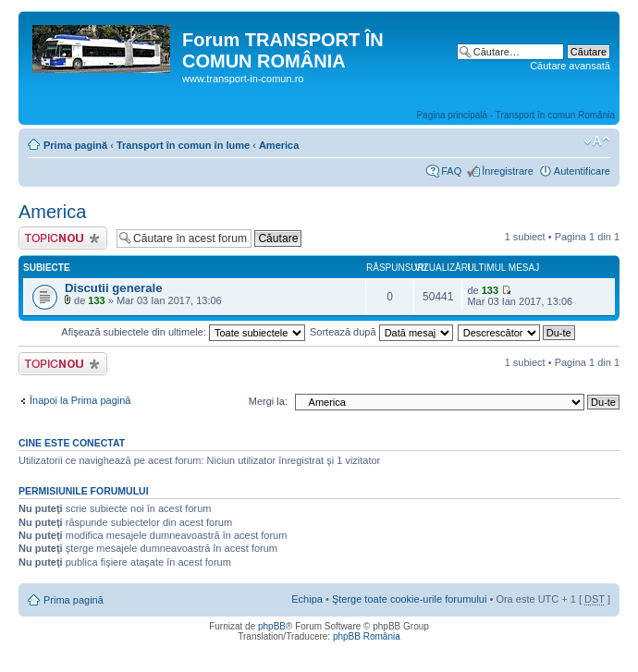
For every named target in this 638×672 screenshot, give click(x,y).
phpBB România (367, 636)
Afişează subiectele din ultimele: (183, 332)
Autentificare (582, 171)
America (279, 145)
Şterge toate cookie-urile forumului (410, 599)
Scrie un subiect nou (63, 238)
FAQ (451, 171)
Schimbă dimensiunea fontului (597, 141)
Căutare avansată (570, 66)
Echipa (307, 599)
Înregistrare (508, 171)
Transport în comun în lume (183, 145)
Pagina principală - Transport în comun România (515, 115)
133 (96, 300)
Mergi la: (268, 401)
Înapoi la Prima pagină (80, 400)
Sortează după (381, 332)
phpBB (272, 626)
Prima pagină (75, 145)
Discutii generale (114, 288)
